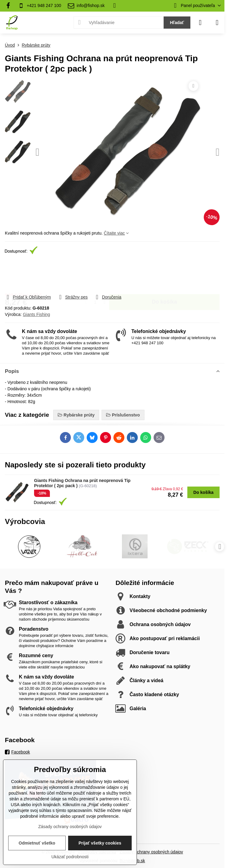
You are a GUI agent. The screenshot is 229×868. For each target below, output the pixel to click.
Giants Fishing (36, 314)
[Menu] (217, 23)
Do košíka (164, 275)
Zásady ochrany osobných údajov (151, 852)
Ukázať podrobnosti (70, 857)
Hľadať (177, 23)
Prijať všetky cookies (100, 843)
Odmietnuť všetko (37, 843)
